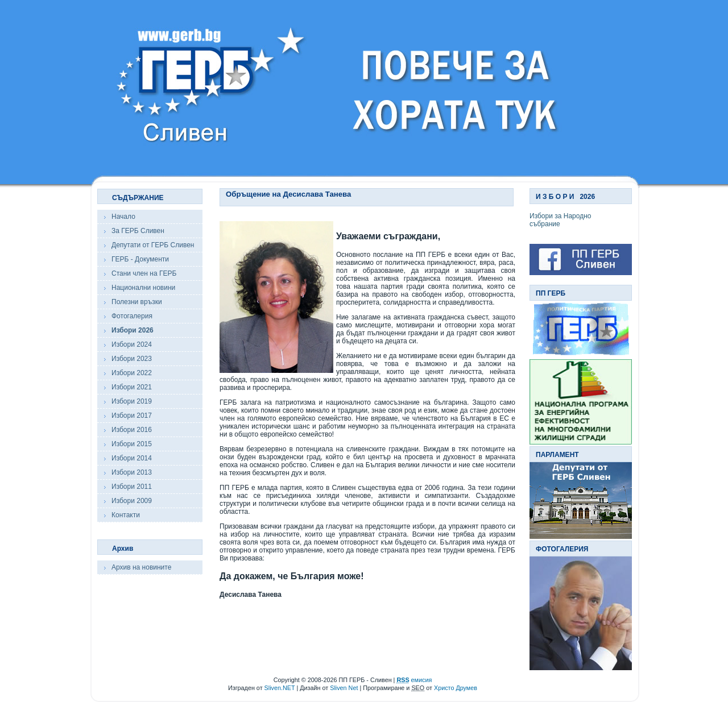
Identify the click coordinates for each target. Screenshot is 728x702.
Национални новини (143, 288)
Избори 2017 (132, 416)
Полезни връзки (137, 302)
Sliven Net (344, 688)
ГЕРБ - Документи (140, 259)
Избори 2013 (132, 472)
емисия (414, 680)
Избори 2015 (132, 444)
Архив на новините (141, 567)
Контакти (126, 515)
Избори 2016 (132, 430)
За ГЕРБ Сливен (138, 231)
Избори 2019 (132, 401)
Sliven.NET (280, 688)
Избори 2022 (132, 373)
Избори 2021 (132, 387)
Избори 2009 (132, 501)
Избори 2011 (132, 487)
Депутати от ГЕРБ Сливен (153, 245)
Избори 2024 (132, 344)
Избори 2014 (132, 458)
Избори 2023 (132, 359)
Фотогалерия (132, 316)
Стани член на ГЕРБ (144, 273)
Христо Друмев (456, 688)
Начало (123, 217)
